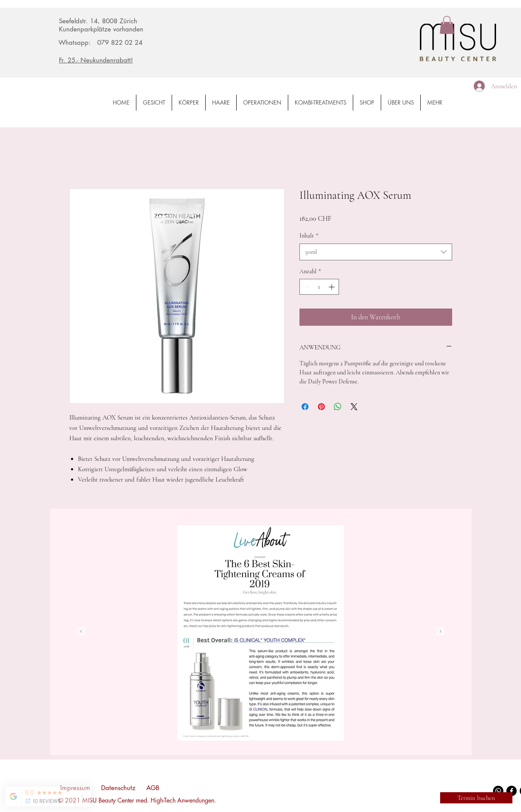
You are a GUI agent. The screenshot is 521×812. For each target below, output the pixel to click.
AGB (153, 788)
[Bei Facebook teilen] (305, 407)
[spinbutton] (319, 287)
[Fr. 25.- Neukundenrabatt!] (114, 60)
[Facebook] (512, 791)
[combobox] (376, 252)
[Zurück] (81, 632)
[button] (447, 25)
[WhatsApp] (498, 791)
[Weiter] (441, 632)
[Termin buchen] (476, 798)
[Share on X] (354, 407)
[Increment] (332, 287)
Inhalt (309, 236)
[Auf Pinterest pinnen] (321, 407)
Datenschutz (118, 788)
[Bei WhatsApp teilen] (338, 407)
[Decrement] (306, 287)
